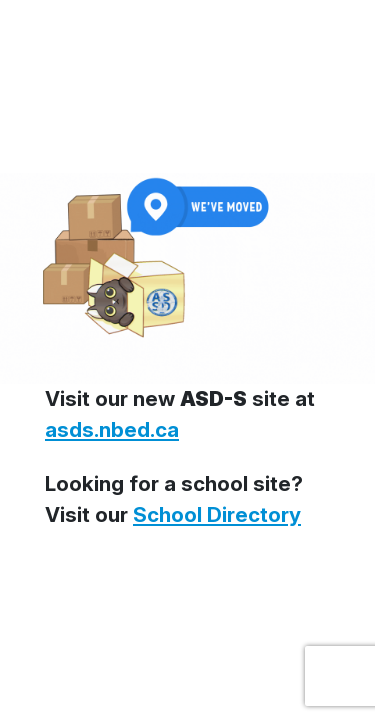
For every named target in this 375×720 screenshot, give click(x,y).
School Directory (217, 514)
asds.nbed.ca (112, 429)
